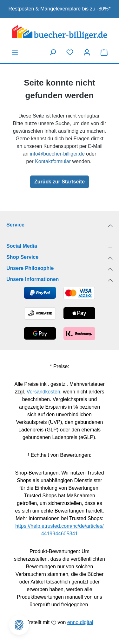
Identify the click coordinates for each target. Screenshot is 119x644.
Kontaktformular (53, 161)
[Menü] (15, 52)
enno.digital (80, 622)
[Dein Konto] (87, 52)
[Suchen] (53, 52)
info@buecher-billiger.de (57, 154)
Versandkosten (43, 392)
